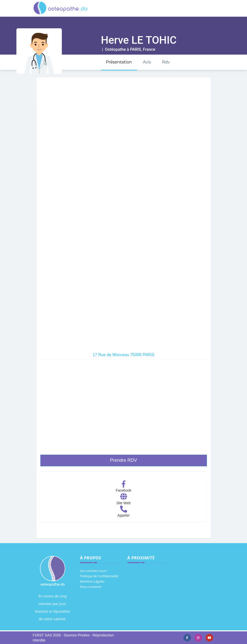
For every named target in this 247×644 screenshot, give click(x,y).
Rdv (166, 62)
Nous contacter (91, 587)
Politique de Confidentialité (99, 576)
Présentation (119, 62)
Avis (147, 62)
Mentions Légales (92, 581)
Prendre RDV (123, 460)
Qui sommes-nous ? (94, 571)
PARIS (135, 49)
